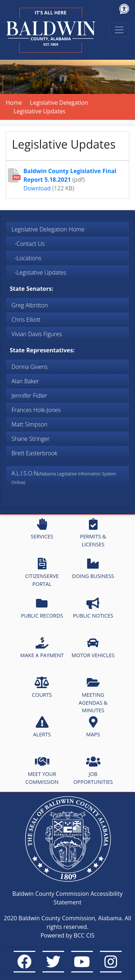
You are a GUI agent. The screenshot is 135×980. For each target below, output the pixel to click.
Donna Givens (30, 367)
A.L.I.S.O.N (64, 477)
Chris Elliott (26, 320)
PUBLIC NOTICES (93, 608)
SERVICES (42, 529)
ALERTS (42, 727)
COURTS (42, 687)
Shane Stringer (31, 439)
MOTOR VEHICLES (93, 648)
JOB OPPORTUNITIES (93, 771)
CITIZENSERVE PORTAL (42, 573)
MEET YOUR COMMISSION (42, 771)
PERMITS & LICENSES (93, 533)
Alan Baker (25, 381)
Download (37, 188)
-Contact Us (28, 244)
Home (14, 103)
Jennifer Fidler (29, 396)
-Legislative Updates (39, 272)
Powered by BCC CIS (67, 935)
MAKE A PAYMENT (42, 648)
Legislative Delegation (59, 103)
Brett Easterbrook (34, 453)
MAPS (93, 727)
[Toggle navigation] (119, 30)
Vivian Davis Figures (37, 334)
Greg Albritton (30, 305)
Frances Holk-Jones (36, 410)
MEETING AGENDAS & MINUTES (93, 695)
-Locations (26, 258)
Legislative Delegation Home (48, 229)
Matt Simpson (29, 424)
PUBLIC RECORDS (42, 608)
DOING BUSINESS (93, 569)
